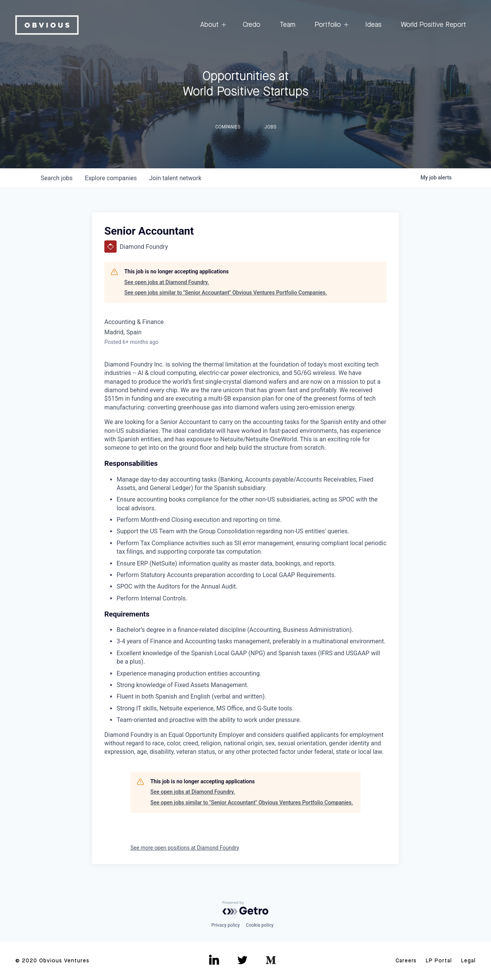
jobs (57, 178)
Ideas (373, 25)
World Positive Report (433, 25)
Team (288, 25)
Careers (406, 961)
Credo (252, 25)
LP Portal (439, 961)
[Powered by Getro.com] (245, 908)
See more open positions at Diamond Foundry (185, 848)
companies (111, 178)
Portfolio (330, 25)
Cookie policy (260, 925)
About (212, 25)
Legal (468, 961)
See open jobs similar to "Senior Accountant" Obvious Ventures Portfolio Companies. (226, 293)
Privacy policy (226, 925)
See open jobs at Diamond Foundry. (167, 282)
